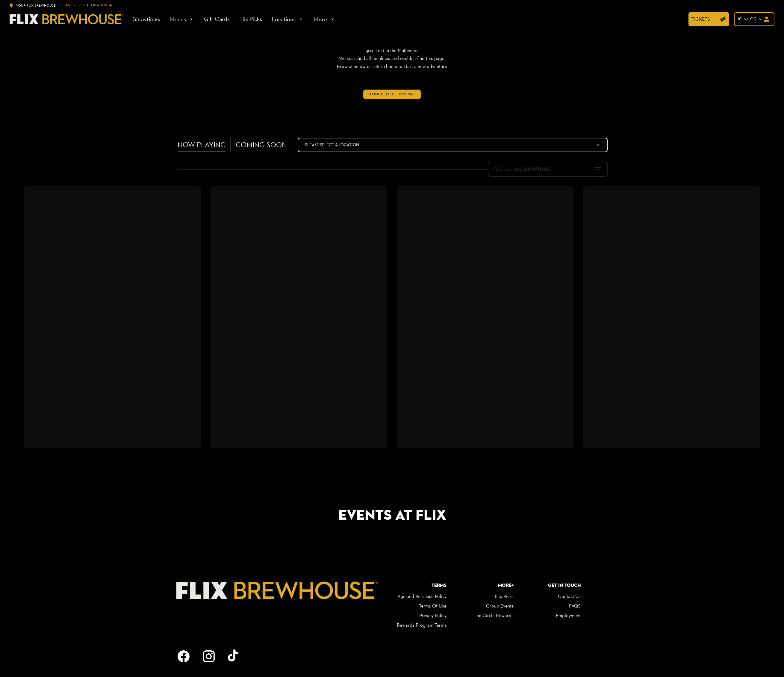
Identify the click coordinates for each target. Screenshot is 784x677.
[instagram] (209, 656)
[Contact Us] (569, 596)
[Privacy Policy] (433, 616)
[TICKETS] (709, 19)
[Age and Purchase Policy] (422, 596)
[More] (324, 19)
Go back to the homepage (392, 94)
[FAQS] (575, 606)
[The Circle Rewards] (494, 616)
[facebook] (184, 656)
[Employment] (568, 616)
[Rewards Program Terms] (422, 625)
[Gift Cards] (217, 19)
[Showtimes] (146, 19)
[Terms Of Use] (433, 606)
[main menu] (234, 19)
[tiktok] (234, 656)
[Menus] (182, 19)
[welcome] (754, 19)
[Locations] (288, 19)
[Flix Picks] (251, 19)
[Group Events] (500, 606)
